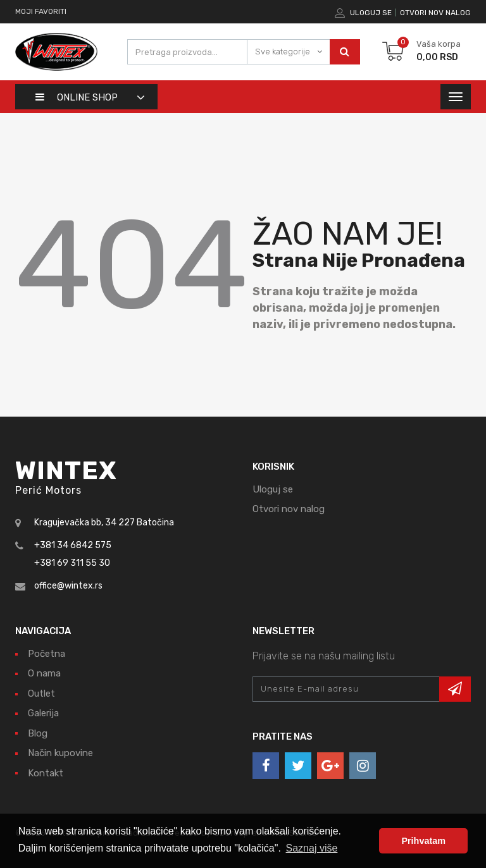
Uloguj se (371, 13)
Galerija (43, 713)
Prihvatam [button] (423, 841)
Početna (47, 654)
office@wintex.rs (68, 586)
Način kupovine (60, 753)
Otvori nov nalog (435, 13)
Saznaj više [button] (312, 848)
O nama (44, 673)
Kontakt (46, 773)
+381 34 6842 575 (73, 545)
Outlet (41, 694)
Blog (38, 733)
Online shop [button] (77, 97)
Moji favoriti (41, 11)
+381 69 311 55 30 (72, 563)
